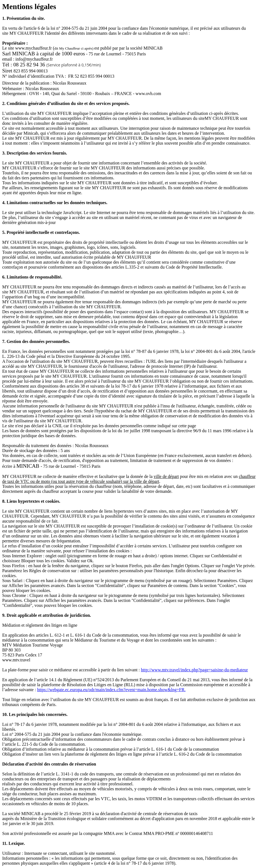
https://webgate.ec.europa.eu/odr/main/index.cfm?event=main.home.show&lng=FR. (111, 690)
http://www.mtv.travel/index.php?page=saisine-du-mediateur (195, 670)
